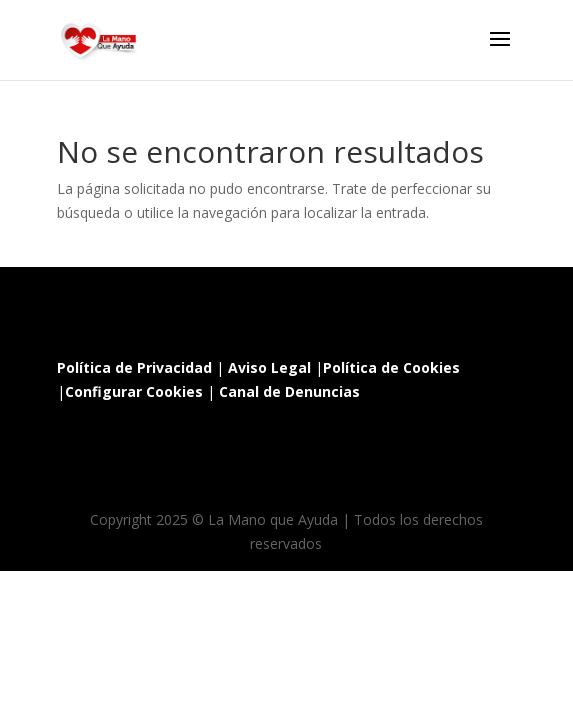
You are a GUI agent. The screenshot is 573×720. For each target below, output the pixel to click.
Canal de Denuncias (289, 391)
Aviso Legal (269, 367)
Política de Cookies (391, 367)
